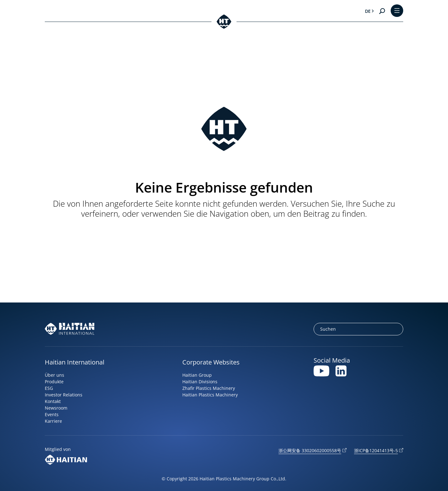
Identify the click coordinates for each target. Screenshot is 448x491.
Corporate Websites (211, 362)
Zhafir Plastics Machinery (209, 388)
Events (52, 414)
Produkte (54, 382)
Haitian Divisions (200, 382)
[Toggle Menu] (397, 11)
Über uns (55, 375)
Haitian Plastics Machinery (210, 395)
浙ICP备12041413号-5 (376, 450)
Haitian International (75, 362)
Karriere (53, 421)
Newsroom (56, 408)
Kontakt (53, 401)
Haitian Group (197, 375)
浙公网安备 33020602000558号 (310, 450)
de (368, 11)
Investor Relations (64, 395)
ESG (49, 388)
